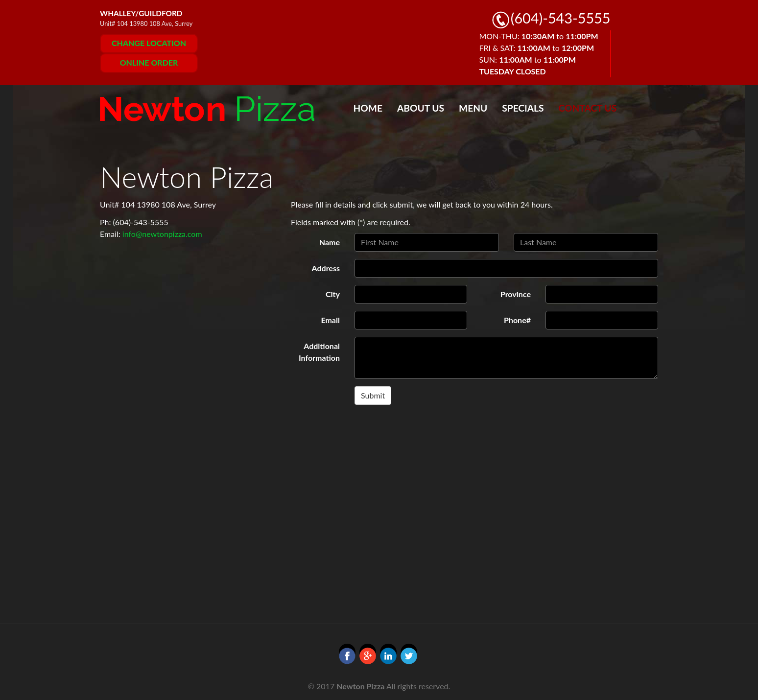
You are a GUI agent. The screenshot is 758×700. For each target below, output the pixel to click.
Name (330, 242)
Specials (523, 108)
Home (368, 108)
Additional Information (319, 352)
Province (516, 294)
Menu (473, 108)
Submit (373, 395)
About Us (421, 108)
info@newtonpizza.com (162, 234)
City (333, 294)
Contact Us (588, 108)
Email (330, 320)
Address (326, 268)
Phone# (517, 320)
